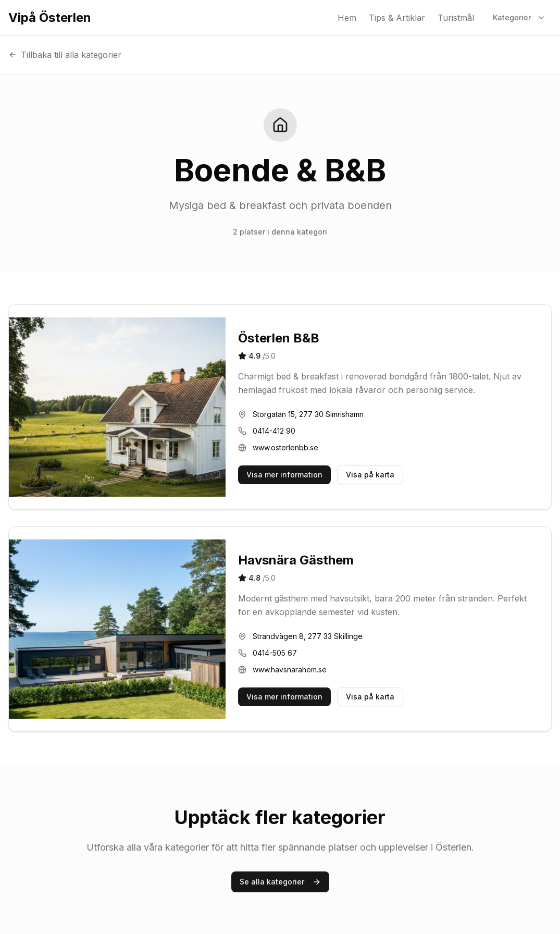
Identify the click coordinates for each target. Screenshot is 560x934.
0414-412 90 (274, 431)
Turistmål (456, 18)
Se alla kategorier (280, 882)
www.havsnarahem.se (290, 669)
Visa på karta (370, 475)
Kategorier (519, 17)
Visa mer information (284, 475)
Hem (347, 18)
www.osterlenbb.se (285, 447)
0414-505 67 (275, 653)
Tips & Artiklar (397, 18)
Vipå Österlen (50, 17)
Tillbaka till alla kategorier (65, 55)
